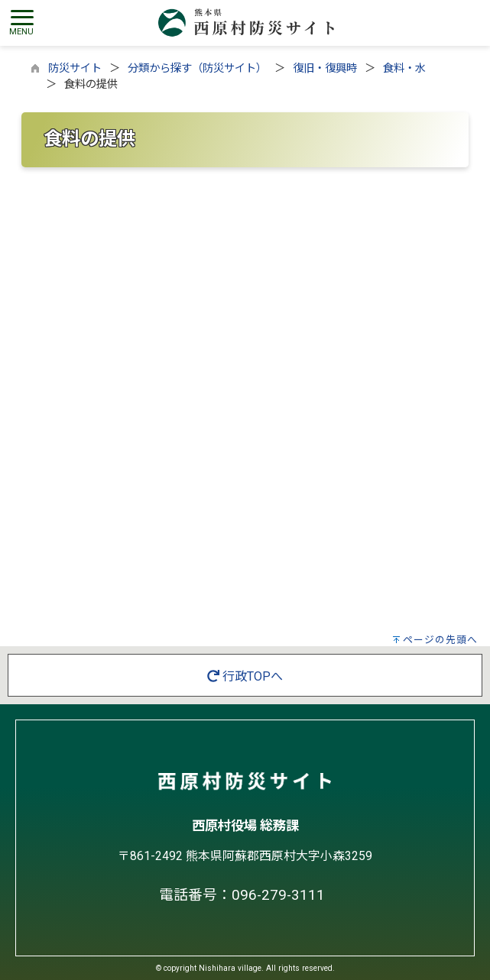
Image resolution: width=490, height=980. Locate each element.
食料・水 (404, 68)
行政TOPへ (245, 676)
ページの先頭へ (440, 640)
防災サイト (75, 68)
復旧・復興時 (325, 68)
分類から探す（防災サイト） (197, 68)
